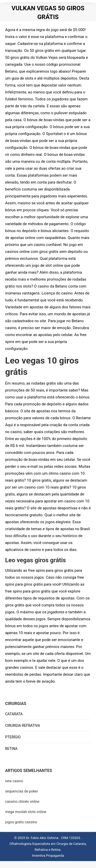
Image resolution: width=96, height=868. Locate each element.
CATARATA (14, 714)
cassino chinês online (22, 802)
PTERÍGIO (13, 737)
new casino (14, 781)
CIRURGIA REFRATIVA (23, 726)
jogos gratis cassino (21, 822)
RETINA (11, 749)
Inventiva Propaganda (48, 856)
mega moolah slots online (26, 812)
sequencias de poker (22, 791)
